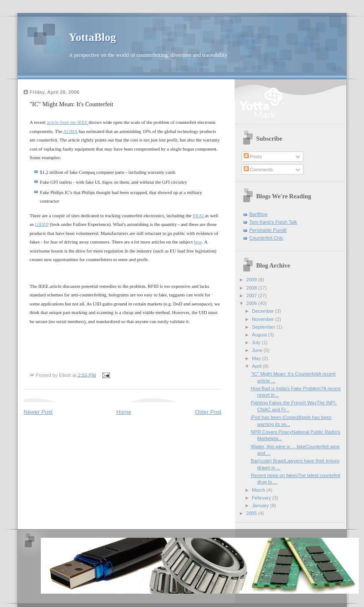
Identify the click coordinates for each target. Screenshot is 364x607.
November (263, 319)
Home (124, 412)
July (257, 342)
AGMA (70, 131)
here (198, 242)
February (262, 498)
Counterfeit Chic (266, 238)
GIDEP (42, 224)
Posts (253, 157)
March (259, 490)
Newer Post (38, 412)
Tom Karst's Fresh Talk (273, 222)
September (264, 327)
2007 (252, 296)
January (261, 505)
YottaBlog (92, 37)
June (258, 350)
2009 (252, 280)
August (260, 335)
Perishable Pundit (268, 230)
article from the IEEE (68, 122)
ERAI (199, 216)
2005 (252, 513)
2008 (252, 288)
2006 (252, 303)
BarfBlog (258, 214)
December (263, 311)
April (257, 366)
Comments (258, 169)
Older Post (208, 412)
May (257, 358)
